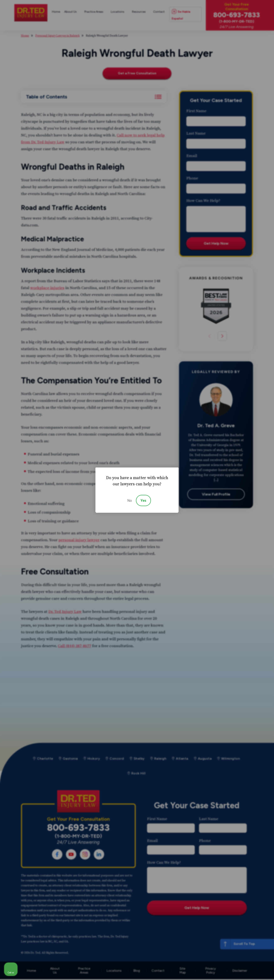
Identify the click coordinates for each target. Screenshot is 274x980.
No (130, 500)
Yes (143, 500)
